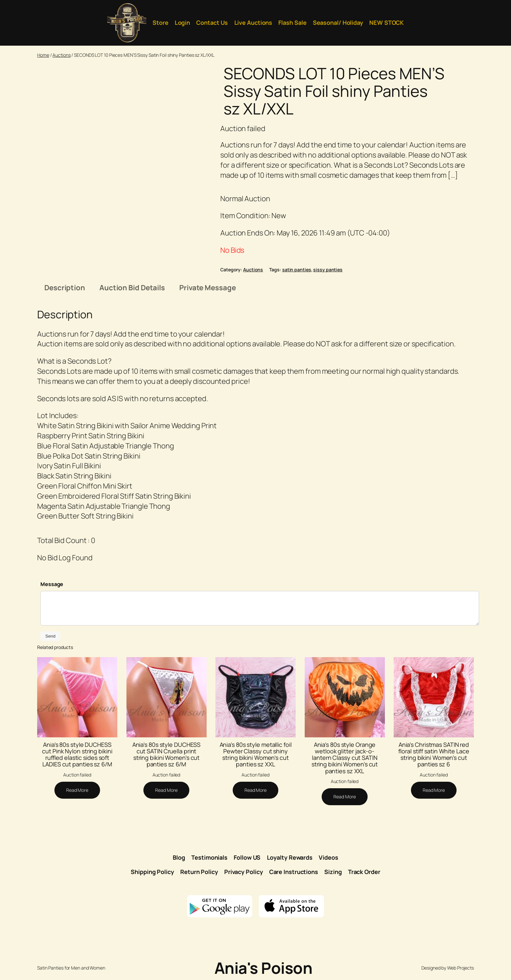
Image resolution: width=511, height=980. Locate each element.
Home (43, 55)
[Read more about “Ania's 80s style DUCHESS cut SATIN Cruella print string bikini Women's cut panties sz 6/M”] (166, 790)
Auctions (61, 55)
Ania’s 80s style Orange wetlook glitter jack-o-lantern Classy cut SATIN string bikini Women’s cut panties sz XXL (345, 758)
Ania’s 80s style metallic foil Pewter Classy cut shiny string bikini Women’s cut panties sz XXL (256, 754)
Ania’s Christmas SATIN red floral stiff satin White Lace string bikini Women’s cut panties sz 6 (434, 754)
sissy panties (328, 270)
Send (50, 636)
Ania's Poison (263, 968)
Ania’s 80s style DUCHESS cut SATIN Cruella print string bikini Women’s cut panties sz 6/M (167, 754)
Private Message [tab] (208, 288)
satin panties (297, 270)
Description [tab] (65, 288)
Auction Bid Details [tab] (132, 288)
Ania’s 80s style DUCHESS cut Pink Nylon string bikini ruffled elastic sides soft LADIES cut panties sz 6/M (77, 754)
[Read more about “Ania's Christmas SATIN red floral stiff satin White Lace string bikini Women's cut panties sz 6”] (434, 790)
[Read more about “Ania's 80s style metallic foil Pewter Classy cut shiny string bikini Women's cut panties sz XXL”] (255, 790)
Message (52, 584)
